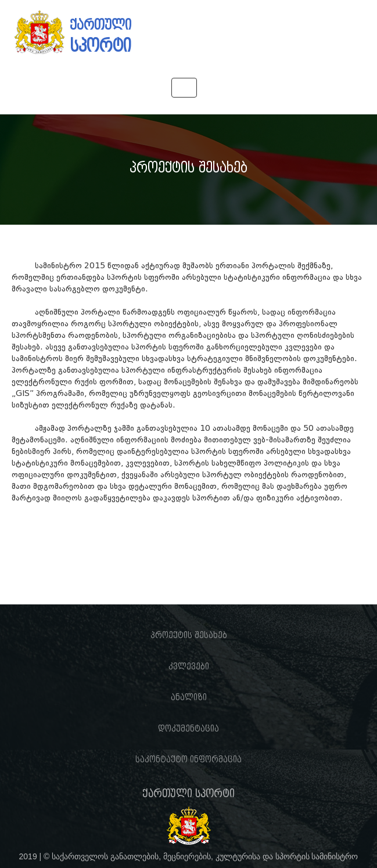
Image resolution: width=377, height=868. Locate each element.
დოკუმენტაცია (188, 729)
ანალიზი (189, 697)
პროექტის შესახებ (189, 635)
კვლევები (189, 667)
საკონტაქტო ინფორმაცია (188, 759)
